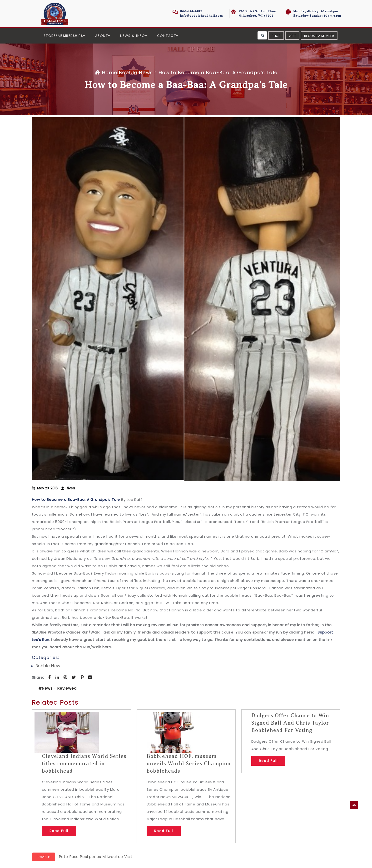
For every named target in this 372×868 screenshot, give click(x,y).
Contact (167, 36)
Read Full (59, 831)
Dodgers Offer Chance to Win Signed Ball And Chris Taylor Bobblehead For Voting (290, 723)
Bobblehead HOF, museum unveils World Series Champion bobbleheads (189, 763)
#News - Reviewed (57, 688)
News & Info (133, 36)
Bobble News (136, 73)
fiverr (71, 488)
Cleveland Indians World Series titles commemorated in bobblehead (84, 763)
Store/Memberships (63, 36)
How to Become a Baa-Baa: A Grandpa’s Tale (76, 500)
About (102, 36)
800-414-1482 (191, 11)
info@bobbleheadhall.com (201, 16)
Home (107, 73)
